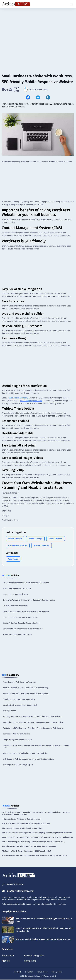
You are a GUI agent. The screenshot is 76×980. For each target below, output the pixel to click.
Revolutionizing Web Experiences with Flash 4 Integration (26, 694)
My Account (8, 956)
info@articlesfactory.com (18, 891)
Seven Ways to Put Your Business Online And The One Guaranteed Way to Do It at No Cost (36, 746)
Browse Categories (34, 956)
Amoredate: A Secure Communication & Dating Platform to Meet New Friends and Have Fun (37, 837)
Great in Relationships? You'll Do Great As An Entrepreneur (26, 612)
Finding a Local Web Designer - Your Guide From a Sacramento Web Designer (33, 728)
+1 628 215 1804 (13, 884)
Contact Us (30, 961)
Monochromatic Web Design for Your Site (19, 682)
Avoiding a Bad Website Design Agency (18, 765)
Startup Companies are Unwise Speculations (20, 617)
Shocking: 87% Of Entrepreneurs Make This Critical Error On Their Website (32, 717)
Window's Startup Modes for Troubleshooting (21, 623)
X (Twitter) (29, 972)
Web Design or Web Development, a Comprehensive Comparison (28, 759)
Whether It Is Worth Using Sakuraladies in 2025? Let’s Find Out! (27, 851)
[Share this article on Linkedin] (48, 97)
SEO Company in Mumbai (31, 401)
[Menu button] (72, 4)
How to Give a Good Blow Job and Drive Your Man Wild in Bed (26, 824)
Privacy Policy (57, 972)
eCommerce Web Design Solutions (16, 734)
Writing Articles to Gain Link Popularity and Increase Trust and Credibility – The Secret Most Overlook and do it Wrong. (36, 813)
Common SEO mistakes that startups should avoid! (23, 629)
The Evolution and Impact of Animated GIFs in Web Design (26, 688)
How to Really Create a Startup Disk (17, 589)
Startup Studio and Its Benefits (15, 606)
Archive (6, 961)
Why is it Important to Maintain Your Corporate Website (25, 753)
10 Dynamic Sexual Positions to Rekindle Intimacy (21, 819)
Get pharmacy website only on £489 (17, 740)
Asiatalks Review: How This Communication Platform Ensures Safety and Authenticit (35, 856)
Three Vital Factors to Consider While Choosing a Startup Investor (29, 600)
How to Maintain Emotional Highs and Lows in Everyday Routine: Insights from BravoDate (37, 833)
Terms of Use (42, 972)
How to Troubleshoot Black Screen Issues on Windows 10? (26, 583)
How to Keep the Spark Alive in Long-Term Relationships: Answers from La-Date (33, 842)
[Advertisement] (38, 27)
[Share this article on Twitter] (38, 97)
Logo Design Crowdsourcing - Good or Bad (20, 705)
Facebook (18, 972)
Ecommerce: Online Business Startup (17, 635)
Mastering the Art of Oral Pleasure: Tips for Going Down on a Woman (29, 846)
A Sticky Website (9, 711)
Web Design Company (18, 398)
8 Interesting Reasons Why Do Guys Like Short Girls (22, 828)
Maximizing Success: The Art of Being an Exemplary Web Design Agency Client (33, 722)
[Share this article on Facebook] (28, 97)
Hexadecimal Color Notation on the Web (19, 699)
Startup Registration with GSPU (15, 594)
